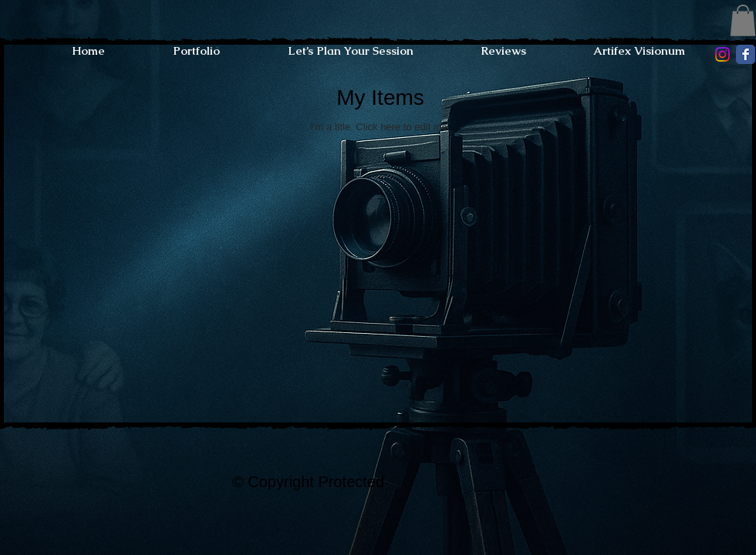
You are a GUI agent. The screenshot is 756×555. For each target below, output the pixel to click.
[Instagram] (722, 54)
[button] (743, 20)
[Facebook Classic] (746, 54)
